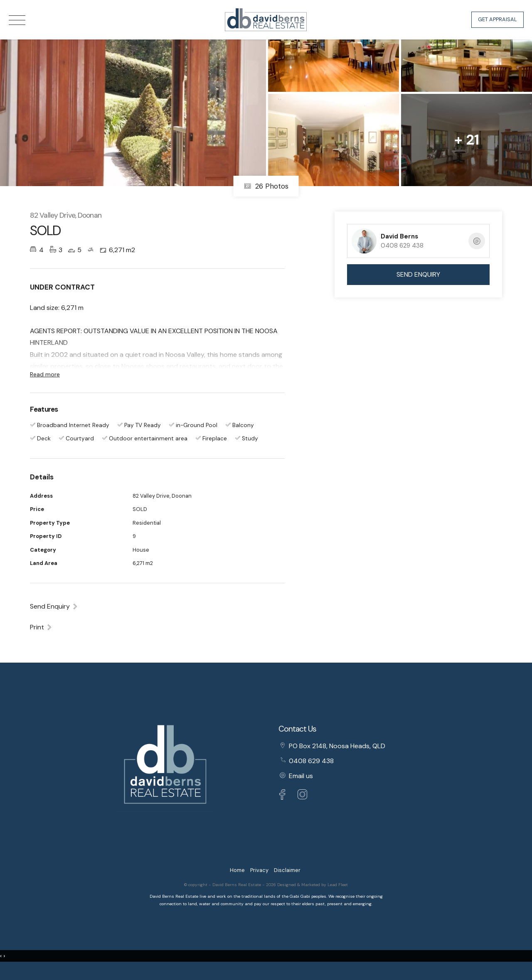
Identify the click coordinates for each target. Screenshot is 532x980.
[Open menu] (17, 20)
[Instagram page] (303, 796)
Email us (301, 776)
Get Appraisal (498, 19)
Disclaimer (287, 870)
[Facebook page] (284, 796)
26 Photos (266, 186)
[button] (41, 627)
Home (237, 870)
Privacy (259, 870)
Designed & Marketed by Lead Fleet (313, 885)
